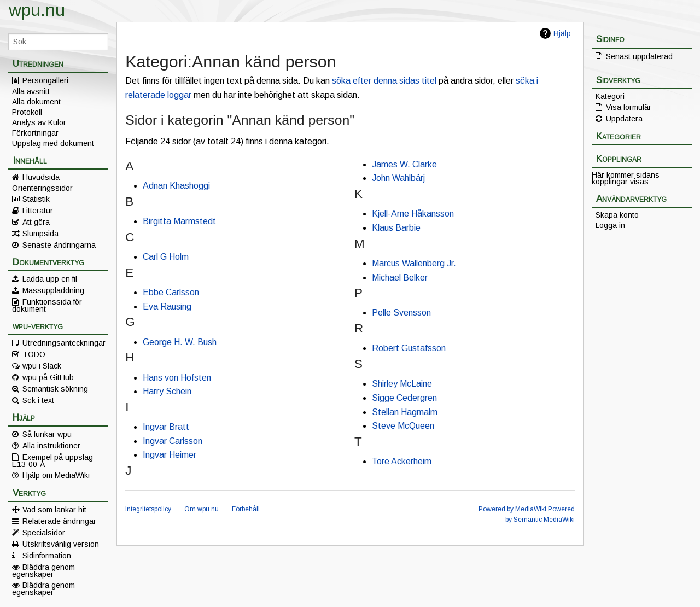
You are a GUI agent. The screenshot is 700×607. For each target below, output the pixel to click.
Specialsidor (44, 533)
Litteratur (38, 211)
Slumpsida (40, 234)
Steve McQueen (403, 426)
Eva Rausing (167, 307)
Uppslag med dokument (53, 143)
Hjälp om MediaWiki (56, 475)
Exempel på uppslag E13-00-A (52, 460)
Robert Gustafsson (409, 348)
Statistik (36, 199)
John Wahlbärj (398, 178)
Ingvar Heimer (170, 455)
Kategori (610, 96)
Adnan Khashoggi (176, 186)
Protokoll (27, 112)
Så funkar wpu (47, 434)
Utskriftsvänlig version (61, 544)
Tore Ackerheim (402, 461)
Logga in (610, 225)
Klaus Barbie (396, 228)
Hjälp (562, 33)
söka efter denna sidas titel (384, 81)
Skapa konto (617, 215)
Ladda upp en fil (50, 279)
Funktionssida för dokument (47, 305)
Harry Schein (167, 391)
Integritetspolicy (148, 509)
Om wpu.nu (202, 509)
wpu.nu (37, 10)
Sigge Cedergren (404, 398)
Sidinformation (47, 556)
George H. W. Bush (180, 342)
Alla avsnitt (31, 91)
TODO (34, 354)
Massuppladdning (53, 290)
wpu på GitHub (48, 377)
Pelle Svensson (401, 313)
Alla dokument (36, 102)
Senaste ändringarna (59, 245)
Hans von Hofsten (177, 378)
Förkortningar (35, 133)
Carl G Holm (166, 257)
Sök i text (38, 400)
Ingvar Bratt (166, 427)
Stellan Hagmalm (405, 412)
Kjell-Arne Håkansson (413, 214)
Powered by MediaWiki (512, 509)
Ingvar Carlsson (173, 441)
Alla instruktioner (51, 446)
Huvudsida (41, 177)
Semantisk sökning (55, 389)
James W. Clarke (404, 164)
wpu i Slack (42, 366)
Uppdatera (624, 119)
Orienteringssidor (42, 188)
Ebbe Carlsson (171, 292)
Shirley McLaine (402, 384)
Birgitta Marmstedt (179, 221)
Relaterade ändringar (59, 521)
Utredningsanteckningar (64, 343)
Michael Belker (400, 278)
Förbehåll (246, 509)
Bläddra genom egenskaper (43, 570)
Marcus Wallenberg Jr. (414, 263)
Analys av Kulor (39, 122)
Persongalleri (45, 80)
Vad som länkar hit (54, 510)
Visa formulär (629, 107)
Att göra (36, 222)
